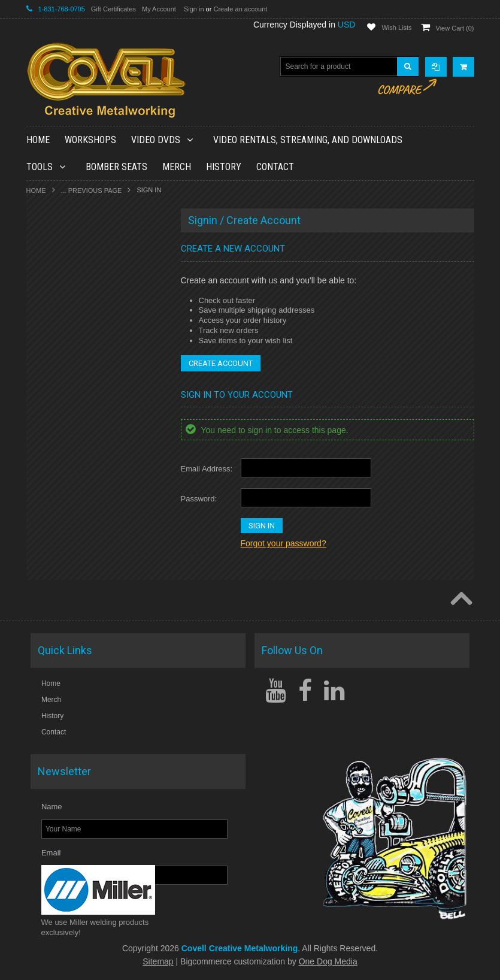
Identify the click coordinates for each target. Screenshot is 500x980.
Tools (45, 167)
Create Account (221, 363)
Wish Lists (396, 28)
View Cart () (455, 28)
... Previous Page (92, 190)
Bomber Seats (116, 167)
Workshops (90, 140)
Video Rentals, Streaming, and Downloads (308, 140)
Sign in (194, 9)
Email (51, 853)
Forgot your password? (284, 543)
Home (36, 190)
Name (52, 807)
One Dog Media (328, 961)
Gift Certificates (113, 9)
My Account (159, 9)
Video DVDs (161, 140)
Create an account (240, 9)
